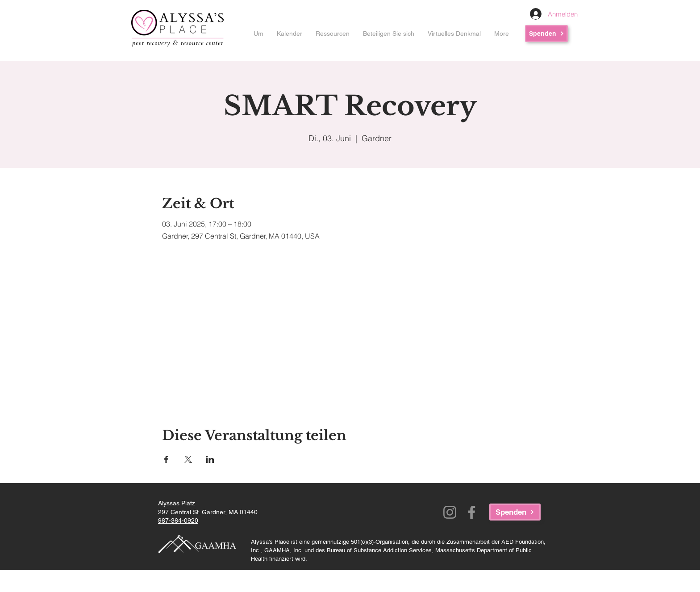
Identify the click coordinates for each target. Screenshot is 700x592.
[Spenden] (546, 34)
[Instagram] (450, 512)
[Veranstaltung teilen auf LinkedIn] (210, 459)
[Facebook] (472, 512)
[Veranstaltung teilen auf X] (188, 459)
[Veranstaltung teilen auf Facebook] (166, 459)
